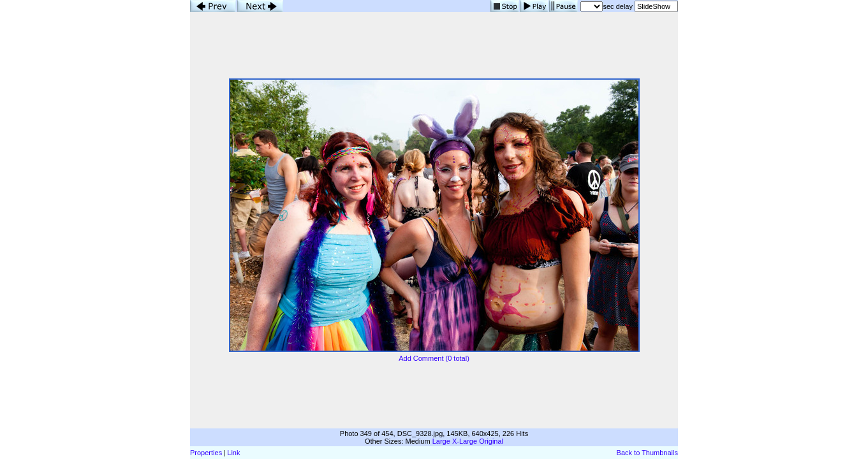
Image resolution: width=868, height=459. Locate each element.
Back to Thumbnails (647, 453)
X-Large (465, 441)
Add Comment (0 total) (434, 358)
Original (491, 441)
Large (441, 441)
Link (233, 453)
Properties (206, 453)
